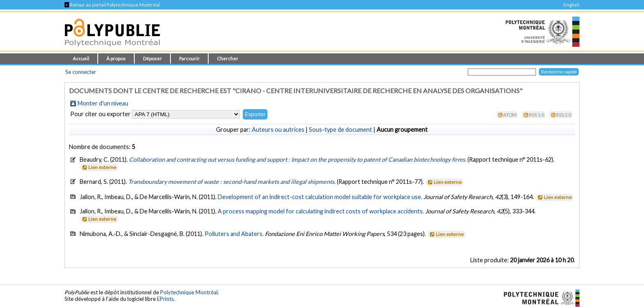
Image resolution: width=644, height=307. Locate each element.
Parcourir (189, 58)
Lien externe (99, 167)
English (572, 5)
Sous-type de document (340, 129)
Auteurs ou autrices (278, 129)
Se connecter (81, 72)
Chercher (228, 58)
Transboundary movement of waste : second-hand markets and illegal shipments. (232, 182)
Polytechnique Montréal (189, 292)
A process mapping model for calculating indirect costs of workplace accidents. (321, 211)
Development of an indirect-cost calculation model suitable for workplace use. (320, 197)
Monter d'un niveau (103, 103)
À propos (116, 58)
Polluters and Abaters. (234, 234)
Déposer (152, 58)
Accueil (81, 58)
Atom (510, 115)
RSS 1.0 (537, 115)
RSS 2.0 (564, 115)
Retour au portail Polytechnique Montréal (112, 5)
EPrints (165, 299)
